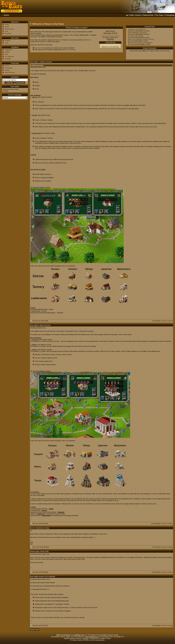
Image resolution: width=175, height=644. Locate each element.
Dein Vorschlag (70, 50)
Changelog (170, 15)
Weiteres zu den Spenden (110, 47)
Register (8, 41)
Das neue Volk (40, 48)
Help (132, 15)
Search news (35, 630)
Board (7, 27)
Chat (6, 31)
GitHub (7, 52)
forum (89, 40)
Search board (9, 29)
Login (7, 43)
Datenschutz (148, 15)
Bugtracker (8, 50)
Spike (132, 31)
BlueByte (8, 59)
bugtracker (43, 42)
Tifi (131, 41)
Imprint (138, 15)
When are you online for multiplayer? (139, 43)
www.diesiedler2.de (92, 637)
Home (6, 15)
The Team (159, 15)
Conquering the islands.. (135, 36)
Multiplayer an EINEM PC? (136, 29)
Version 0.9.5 (110, 33)
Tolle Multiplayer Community (137, 33)
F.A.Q (7, 66)
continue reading (167, 321)
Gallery (7, 70)
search (60, 40)
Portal (7, 25)
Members (8, 33)
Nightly (110, 39)
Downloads (9, 68)
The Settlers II (10, 57)
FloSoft (132, 44)
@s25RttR (163, 51)
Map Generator (10, 72)
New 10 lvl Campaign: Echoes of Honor (140, 39)
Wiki (6, 54)
